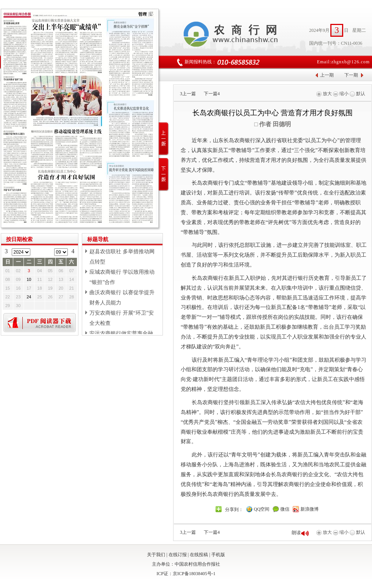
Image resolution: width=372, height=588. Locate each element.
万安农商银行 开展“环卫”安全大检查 (122, 318)
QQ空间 (262, 509)
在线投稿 (199, 555)
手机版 (218, 555)
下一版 (164, 175)
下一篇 (212, 94)
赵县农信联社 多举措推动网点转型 (122, 257)
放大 (324, 94)
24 (29, 297)
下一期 (351, 75)
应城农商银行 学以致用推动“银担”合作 (122, 277)
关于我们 (156, 555)
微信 (285, 509)
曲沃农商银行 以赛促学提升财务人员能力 (122, 298)
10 (29, 279)
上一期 (327, 75)
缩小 (341, 94)
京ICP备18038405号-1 (194, 574)
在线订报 (178, 555)
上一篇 (188, 94)
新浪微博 (309, 509)
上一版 (164, 139)
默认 (357, 94)
